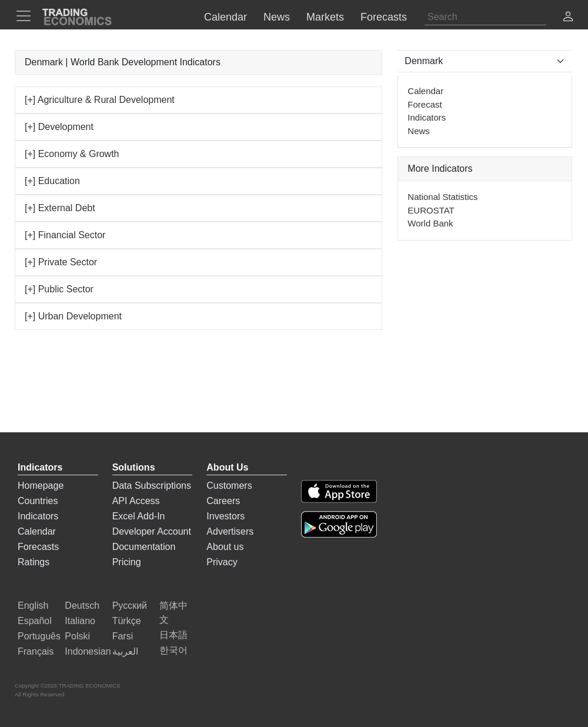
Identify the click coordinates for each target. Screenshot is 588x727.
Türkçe (127, 621)
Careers (223, 501)
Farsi (123, 636)
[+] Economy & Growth (72, 154)
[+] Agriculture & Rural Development (100, 100)
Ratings (34, 562)
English (33, 606)
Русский (130, 606)
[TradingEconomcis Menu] (27, 16)
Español (35, 621)
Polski (77, 636)
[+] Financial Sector (65, 235)
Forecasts (38, 547)
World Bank (430, 223)
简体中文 (173, 613)
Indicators (427, 117)
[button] (568, 18)
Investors (225, 516)
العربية (125, 651)
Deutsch (82, 606)
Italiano (80, 621)
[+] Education (52, 181)
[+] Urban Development (73, 316)
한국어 (173, 650)
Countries (38, 501)
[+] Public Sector (59, 289)
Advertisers (230, 531)
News (419, 131)
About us (225, 547)
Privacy (222, 562)
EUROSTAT (431, 210)
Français (36, 651)
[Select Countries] (485, 61)
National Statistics (442, 197)
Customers (229, 486)
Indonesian (88, 651)
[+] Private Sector (61, 262)
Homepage (41, 486)
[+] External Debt (60, 208)
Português (39, 636)
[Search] (485, 17)
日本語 (173, 635)
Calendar (425, 91)
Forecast (425, 104)
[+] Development (59, 127)
